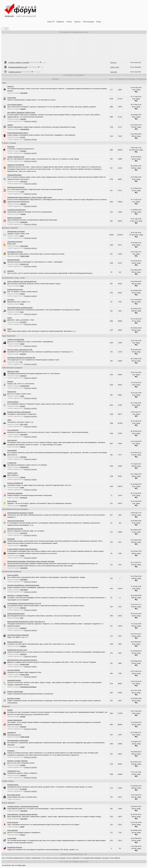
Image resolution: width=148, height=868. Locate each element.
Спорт (10, 318)
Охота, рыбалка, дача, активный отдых (22, 281)
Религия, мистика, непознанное (19, 412)
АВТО (9, 420)
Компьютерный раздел (16, 613)
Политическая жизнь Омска (18, 133)
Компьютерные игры (15, 289)
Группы (77, 22)
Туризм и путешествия (16, 339)
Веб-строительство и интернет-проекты (22, 660)
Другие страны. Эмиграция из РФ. (20, 350)
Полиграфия (12, 450)
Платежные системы (15, 252)
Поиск (69, 22)
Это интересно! (13, 430)
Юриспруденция (13, 260)
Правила (60, 22)
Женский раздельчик (15, 529)
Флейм (10, 710)
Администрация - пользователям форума (23, 806)
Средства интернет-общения (18, 635)
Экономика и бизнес (15, 242)
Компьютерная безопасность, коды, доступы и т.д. (26, 621)
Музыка (10, 381)
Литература (12, 392)
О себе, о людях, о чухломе (19, 70)
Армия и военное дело (16, 157)
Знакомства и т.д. (14, 771)
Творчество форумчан (16, 521)
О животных (12, 463)
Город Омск (12, 98)
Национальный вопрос (16, 187)
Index (50, 22)
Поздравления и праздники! (18, 740)
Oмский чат (12, 732)
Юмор (10, 329)
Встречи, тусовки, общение (18, 761)
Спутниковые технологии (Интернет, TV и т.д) (24, 603)
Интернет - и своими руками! (18, 595)
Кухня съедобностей (15, 483)
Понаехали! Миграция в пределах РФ (21, 357)
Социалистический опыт (17, 210)
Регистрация (88, 22)
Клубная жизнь (13, 785)
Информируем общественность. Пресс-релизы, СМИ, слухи (30, 197)
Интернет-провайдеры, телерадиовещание (23, 585)
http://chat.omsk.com (14, 735)
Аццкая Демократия (15, 720)
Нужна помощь (13, 402)
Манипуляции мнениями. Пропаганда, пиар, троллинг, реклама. (31, 561)
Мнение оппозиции (14, 218)
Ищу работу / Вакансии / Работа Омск (21, 112)
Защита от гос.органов (16, 165)
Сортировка (12, 838)
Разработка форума (15, 847)
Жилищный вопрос (15, 175)
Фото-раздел (12, 440)
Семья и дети (12, 473)
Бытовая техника (14, 698)
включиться (28, 714)
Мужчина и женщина (15, 493)
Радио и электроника (15, 691)
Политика (11, 147)
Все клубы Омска (14, 795)
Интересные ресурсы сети (17, 650)
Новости (10, 86)
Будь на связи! (13, 575)
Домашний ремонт (14, 680)
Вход (99, 22)
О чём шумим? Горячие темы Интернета (22, 549)
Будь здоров (12, 501)
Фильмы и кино (13, 371)
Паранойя (11, 539)
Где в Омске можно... (15, 104)
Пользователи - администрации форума (22, 814)
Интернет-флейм (14, 670)
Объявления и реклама (16, 231)
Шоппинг (11, 271)
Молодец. (113, 70)
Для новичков (13, 830)
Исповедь (11, 751)
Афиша (10, 125)
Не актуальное (13, 822)
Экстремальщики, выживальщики (20, 307)
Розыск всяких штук (15, 642)
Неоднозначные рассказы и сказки (20, 513)
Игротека (11, 300)
